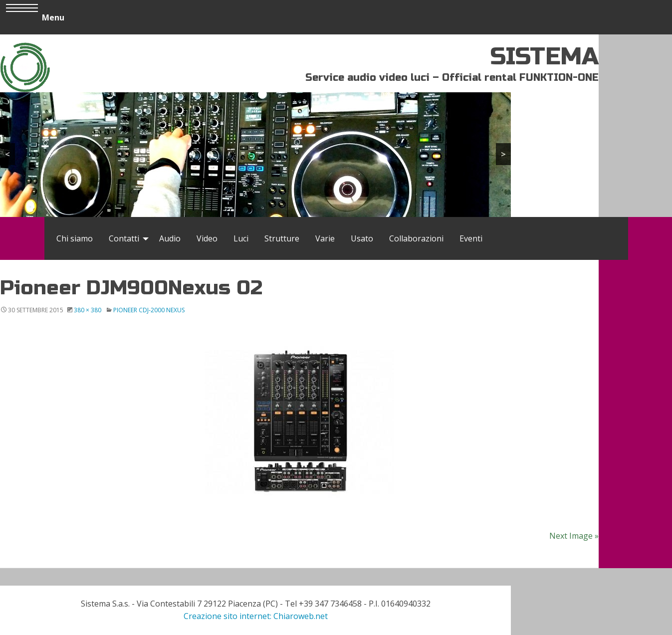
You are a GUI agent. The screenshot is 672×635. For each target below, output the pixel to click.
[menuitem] (75, 238)
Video (207, 238)
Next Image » (574, 536)
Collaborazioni (416, 238)
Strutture (282, 238)
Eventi (471, 238)
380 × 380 (88, 310)
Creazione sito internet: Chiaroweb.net (256, 616)
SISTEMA (545, 57)
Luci (241, 238)
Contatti (124, 238)
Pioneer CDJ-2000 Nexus (149, 310)
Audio (170, 238)
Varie (325, 238)
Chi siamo (75, 238)
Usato (362, 238)
